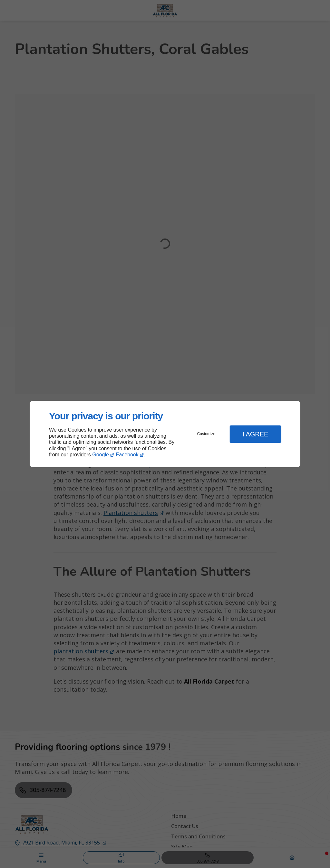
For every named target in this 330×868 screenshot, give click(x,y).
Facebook (127, 455)
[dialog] (165, 434)
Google (101, 455)
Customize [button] (206, 434)
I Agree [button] (255, 434)
